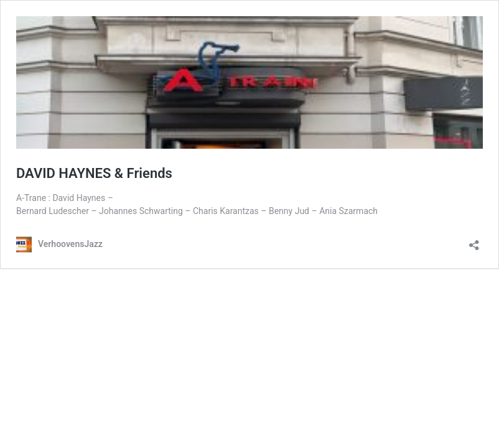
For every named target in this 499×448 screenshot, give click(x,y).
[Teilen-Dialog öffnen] (474, 241)
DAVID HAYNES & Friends (94, 173)
